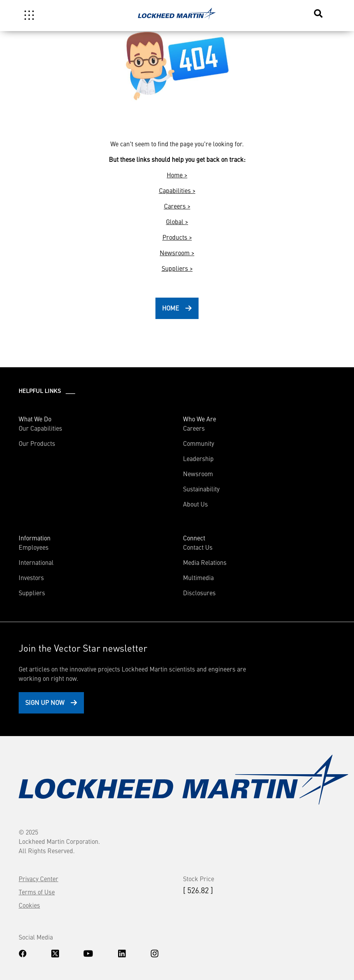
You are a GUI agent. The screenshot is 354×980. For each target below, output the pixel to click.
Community (199, 443)
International (36, 562)
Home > (177, 175)
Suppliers (32, 593)
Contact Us (198, 547)
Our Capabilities (40, 428)
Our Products (37, 443)
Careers (194, 428)
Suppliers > (177, 268)
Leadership (198, 458)
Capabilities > (177, 190)
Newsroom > (177, 252)
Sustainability (201, 489)
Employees (34, 547)
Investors (31, 577)
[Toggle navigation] (29, 15)
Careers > (177, 206)
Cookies (29, 905)
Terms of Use (37, 892)
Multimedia (198, 577)
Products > (177, 237)
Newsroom (198, 473)
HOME (171, 308)
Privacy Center (38, 878)
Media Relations (205, 562)
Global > (177, 221)
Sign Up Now (45, 702)
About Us (195, 504)
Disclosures (199, 593)
